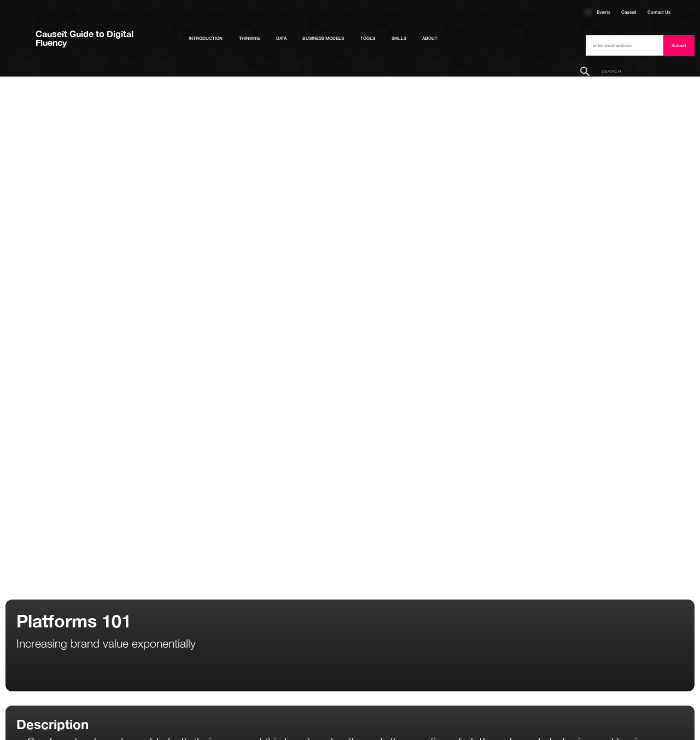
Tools (368, 38)
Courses (588, 12)
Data (281, 38)
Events (603, 12)
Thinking (249, 38)
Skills (399, 38)
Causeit (629, 12)
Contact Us (659, 12)
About (430, 38)
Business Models (323, 38)
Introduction (206, 38)
